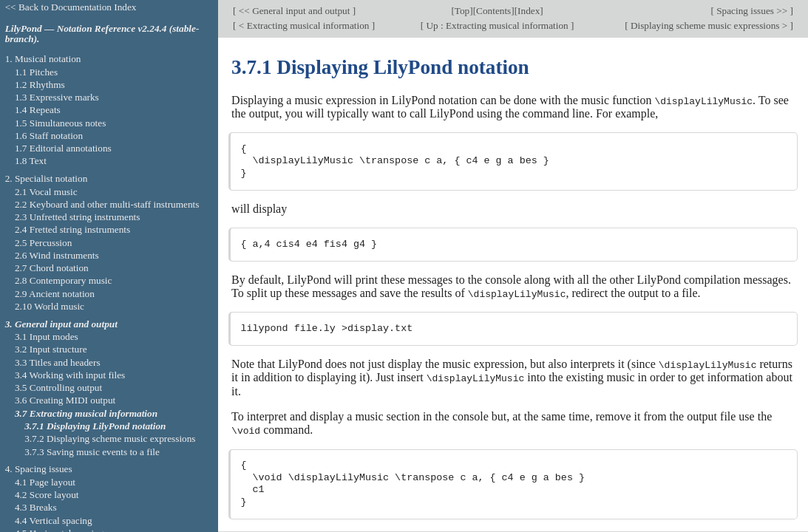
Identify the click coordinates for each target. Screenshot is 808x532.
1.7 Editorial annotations (63, 148)
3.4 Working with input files (70, 375)
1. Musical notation (43, 59)
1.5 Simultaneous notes (60, 123)
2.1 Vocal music (46, 192)
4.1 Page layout (45, 482)
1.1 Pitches (36, 72)
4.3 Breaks (36, 507)
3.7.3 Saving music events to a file (92, 452)
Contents (493, 11)
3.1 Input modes (47, 337)
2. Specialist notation (47, 178)
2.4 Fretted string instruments (72, 229)
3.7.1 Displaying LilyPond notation (95, 426)
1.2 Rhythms (40, 85)
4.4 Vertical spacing (54, 521)
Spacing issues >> (752, 11)
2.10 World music (50, 306)
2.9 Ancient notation (55, 294)
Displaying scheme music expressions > (709, 25)
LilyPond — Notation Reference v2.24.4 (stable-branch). (102, 34)
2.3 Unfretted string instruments (77, 217)
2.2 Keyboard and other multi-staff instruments (107, 204)
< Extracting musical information (304, 25)
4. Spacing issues (39, 469)
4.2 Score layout (47, 495)
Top (462, 11)
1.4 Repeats (38, 110)
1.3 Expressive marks (57, 97)
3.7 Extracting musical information (86, 413)
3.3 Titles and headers (58, 362)
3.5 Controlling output (58, 388)
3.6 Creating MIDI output (65, 400)
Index (529, 11)
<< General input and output (295, 11)
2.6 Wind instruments (57, 255)
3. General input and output (61, 324)
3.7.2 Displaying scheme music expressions (110, 439)
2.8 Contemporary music (64, 280)
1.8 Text (31, 161)
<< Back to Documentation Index (71, 7)
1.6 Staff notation (49, 136)
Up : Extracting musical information (497, 25)
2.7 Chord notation (52, 268)
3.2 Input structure (51, 349)
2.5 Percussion (43, 243)
